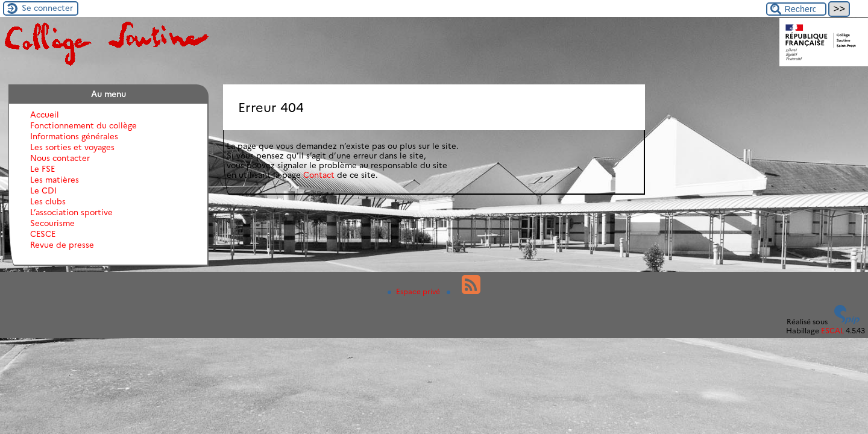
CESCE (43, 234)
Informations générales (74, 136)
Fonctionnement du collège (83, 125)
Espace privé (415, 291)
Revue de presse (62, 245)
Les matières (55, 180)
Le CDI (43, 190)
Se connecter (47, 8)
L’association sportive (71, 212)
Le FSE (42, 169)
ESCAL (832, 331)
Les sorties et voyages (72, 147)
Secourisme (52, 223)
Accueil (45, 115)
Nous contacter (60, 158)
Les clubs (48, 201)
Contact (319, 175)
